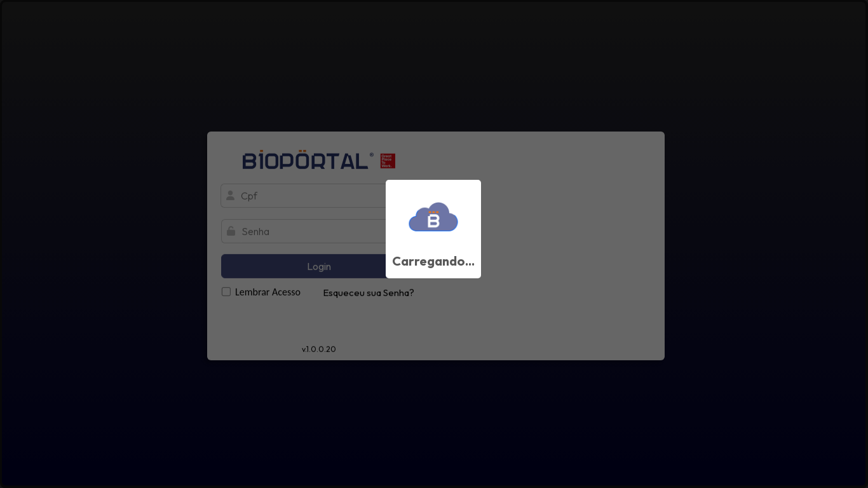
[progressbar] (434, 244)
